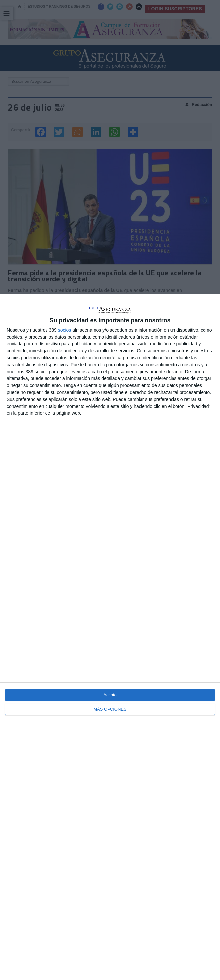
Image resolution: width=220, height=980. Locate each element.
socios (65, 330)
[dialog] (110, 637)
